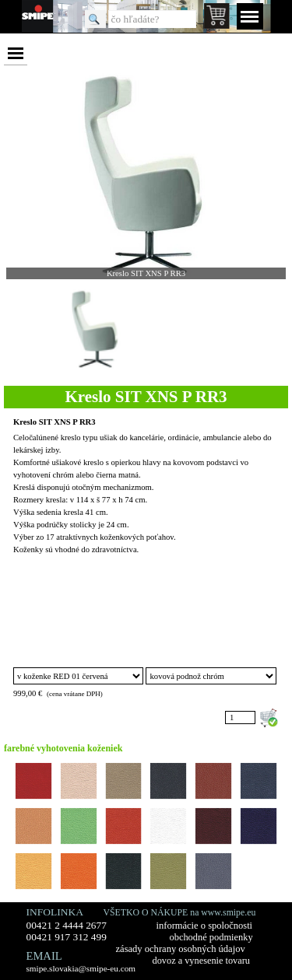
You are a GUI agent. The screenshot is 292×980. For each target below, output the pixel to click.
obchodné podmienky (211, 937)
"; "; (211, 676)
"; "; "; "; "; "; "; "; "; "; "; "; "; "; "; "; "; (78, 676)
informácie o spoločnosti (205, 926)
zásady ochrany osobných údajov (181, 949)
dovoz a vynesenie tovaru (201, 961)
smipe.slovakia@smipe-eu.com (81, 968)
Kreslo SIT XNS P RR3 (55, 422)
